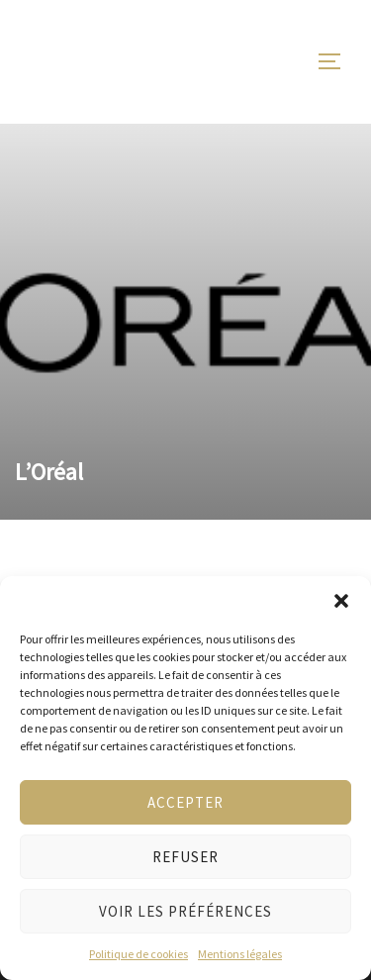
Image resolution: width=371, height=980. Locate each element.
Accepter (185, 802)
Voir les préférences (185, 911)
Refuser (185, 857)
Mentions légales (240, 954)
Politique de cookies (139, 954)
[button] (341, 601)
